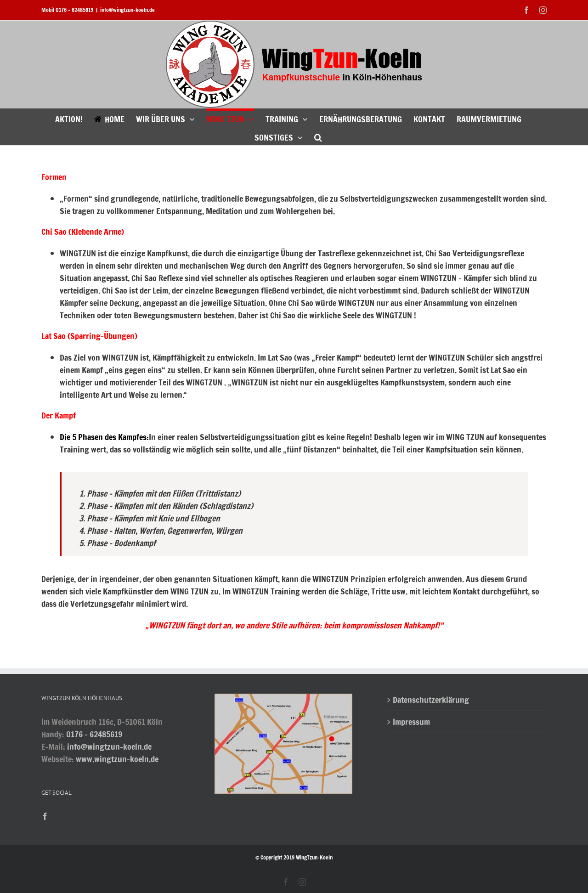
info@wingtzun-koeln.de (127, 10)
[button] (318, 136)
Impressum (411, 722)
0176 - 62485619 (94, 734)
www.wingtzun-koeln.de (117, 759)
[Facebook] (45, 816)
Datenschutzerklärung (431, 700)
